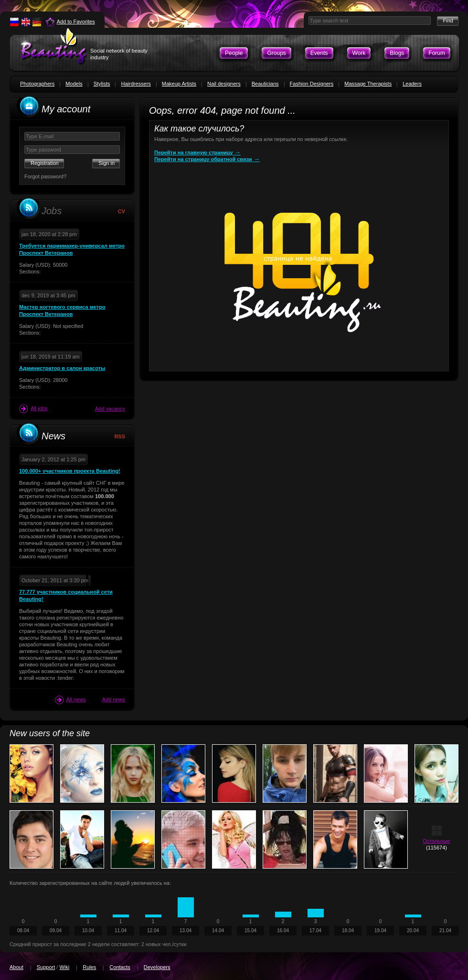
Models (74, 84)
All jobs (33, 409)
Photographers (37, 84)
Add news (114, 699)
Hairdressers (136, 84)
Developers (157, 967)
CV (122, 211)
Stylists (102, 84)
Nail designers (224, 84)
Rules (89, 967)
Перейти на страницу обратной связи (207, 159)
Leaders (412, 84)
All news (70, 700)
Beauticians (265, 84)
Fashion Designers (312, 84)
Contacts (120, 967)
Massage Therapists (368, 84)
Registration (45, 163)
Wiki (64, 967)
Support (46, 967)
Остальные (436, 841)
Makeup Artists (179, 84)
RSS (120, 436)
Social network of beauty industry (119, 54)
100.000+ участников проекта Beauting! (70, 471)
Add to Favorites (76, 22)
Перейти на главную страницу (197, 152)
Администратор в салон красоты (62, 368)
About (16, 967)
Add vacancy (110, 409)
